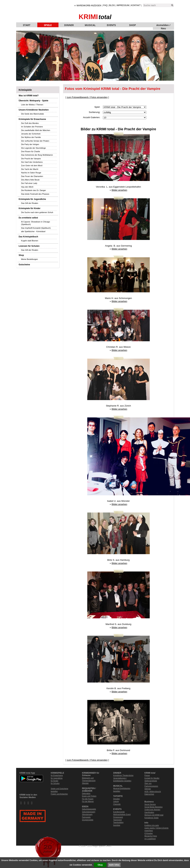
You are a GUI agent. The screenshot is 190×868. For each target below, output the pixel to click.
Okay (100, 865)
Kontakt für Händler (152, 778)
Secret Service (150, 804)
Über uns (148, 783)
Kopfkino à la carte (152, 825)
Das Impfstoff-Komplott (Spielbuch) (36, 228)
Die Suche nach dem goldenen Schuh (37, 212)
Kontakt (136, 5)
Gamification (149, 812)
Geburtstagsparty (89, 812)
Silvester (85, 783)
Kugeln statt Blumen (30, 241)
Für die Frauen (88, 799)
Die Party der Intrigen (30, 144)
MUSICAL (90, 25)
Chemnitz (117, 804)
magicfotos (149, 831)
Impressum (123, 5)
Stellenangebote (151, 781)
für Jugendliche (57, 778)
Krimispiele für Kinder (30, 208)
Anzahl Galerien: (92, 117)
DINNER (69, 25)
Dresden (117, 799)
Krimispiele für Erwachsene (32, 119)
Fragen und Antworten (59, 794)
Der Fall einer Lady (29, 183)
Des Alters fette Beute (30, 180)
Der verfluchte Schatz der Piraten (35, 141)
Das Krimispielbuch (28, 237)
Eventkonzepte (119, 812)
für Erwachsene (57, 775)
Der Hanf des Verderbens (32, 162)
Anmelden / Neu (163, 25)
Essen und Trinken (89, 796)
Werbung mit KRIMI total (154, 815)
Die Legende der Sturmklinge (33, 148)
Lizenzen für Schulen (29, 246)
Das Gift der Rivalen (30, 203)
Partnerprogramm (151, 786)
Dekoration (86, 793)
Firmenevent (118, 817)
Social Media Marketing (154, 807)
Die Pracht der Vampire (31, 159)
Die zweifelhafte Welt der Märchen (36, 130)
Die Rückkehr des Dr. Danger (34, 190)
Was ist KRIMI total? (29, 96)
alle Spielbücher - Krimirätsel (33, 231)
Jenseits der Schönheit (31, 134)
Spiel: (97, 107)
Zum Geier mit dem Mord (32, 166)
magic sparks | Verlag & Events (157, 828)
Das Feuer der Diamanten (32, 176)
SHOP (132, 25)
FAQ (105, 5)
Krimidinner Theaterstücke (123, 775)
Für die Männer (88, 801)
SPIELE (48, 25)
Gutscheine (24, 265)
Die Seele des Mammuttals (33, 114)
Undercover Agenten (152, 810)
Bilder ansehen (119, 190)
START (27, 25)
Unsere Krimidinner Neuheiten (34, 110)
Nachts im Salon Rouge (31, 173)
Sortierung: (95, 112)
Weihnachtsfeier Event (122, 814)
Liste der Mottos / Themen (32, 105)
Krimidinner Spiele (152, 818)
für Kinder (55, 781)
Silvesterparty (87, 814)
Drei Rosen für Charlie (31, 151)
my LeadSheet (150, 839)
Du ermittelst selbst (28, 218)
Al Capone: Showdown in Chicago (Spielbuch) (36, 223)
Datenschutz (149, 794)
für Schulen (55, 783)
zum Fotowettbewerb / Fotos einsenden (87, 97)
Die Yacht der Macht (30, 169)
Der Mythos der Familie (31, 137)
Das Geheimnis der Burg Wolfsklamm (37, 155)
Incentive (117, 825)
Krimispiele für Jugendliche (32, 199)
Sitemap (148, 789)
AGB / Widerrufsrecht (153, 792)
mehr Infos (114, 865)
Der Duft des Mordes (30, 123)
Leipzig (116, 801)
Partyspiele (86, 817)
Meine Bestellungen (30, 259)
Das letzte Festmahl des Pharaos (35, 194)
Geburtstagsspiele (89, 809)
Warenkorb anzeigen (89, 6)
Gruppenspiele (88, 820)
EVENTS (111, 25)
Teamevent (118, 820)
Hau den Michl (27, 187)
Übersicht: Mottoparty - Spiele (34, 101)
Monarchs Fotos (151, 836)
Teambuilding (118, 822)
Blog (112, 5)
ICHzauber (149, 833)
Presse (147, 775)
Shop (21, 255)
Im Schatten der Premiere (32, 127)
